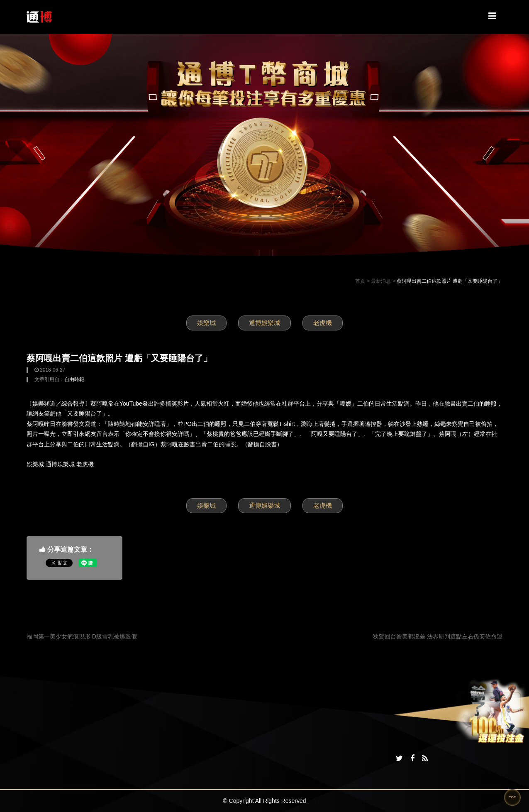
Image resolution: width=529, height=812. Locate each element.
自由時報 (74, 379)
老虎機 (323, 323)
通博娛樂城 (264, 323)
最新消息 (381, 281)
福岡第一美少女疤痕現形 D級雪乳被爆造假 (82, 636)
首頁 (360, 281)
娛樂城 (206, 323)
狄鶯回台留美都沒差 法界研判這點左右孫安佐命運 (438, 636)
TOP (512, 797)
